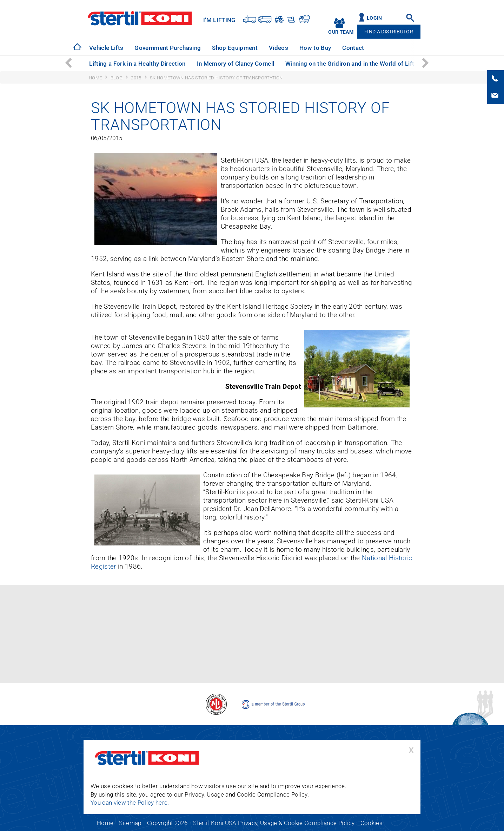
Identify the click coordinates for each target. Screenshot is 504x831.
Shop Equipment (235, 48)
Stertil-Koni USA (140, 18)
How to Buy (315, 48)
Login (374, 18)
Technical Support (400, 48)
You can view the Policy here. (130, 803)
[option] (106, 48)
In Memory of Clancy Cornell (236, 64)
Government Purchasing (168, 48)
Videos (278, 48)
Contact (353, 48)
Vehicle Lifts (106, 48)
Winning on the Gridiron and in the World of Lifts (351, 64)
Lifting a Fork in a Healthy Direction (137, 64)
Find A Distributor (389, 32)
